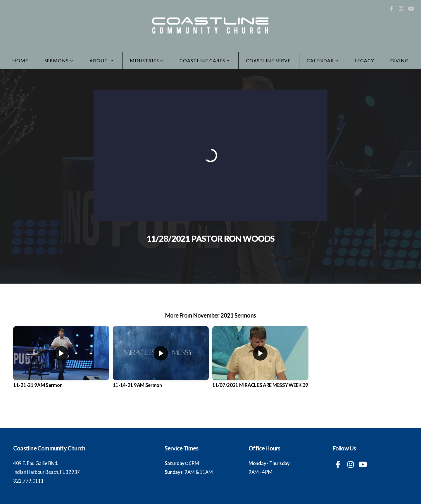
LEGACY (364, 60)
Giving (400, 60)
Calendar (323, 60)
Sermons (59, 60)
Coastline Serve (268, 60)
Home (20, 60)
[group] (61, 362)
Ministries (147, 60)
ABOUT (102, 60)
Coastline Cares (205, 60)
